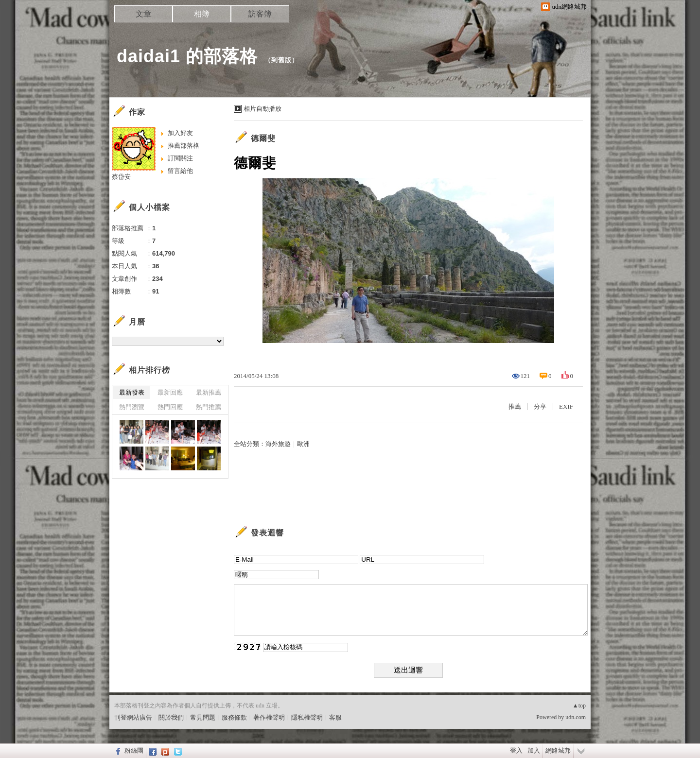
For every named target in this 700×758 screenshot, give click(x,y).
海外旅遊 (278, 444)
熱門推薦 (209, 407)
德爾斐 (263, 138)
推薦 (515, 406)
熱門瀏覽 (132, 407)
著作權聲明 (269, 717)
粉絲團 (134, 750)
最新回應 (170, 392)
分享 (540, 406)
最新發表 (132, 392)
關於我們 (171, 717)
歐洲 (303, 444)
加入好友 (180, 133)
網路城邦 (558, 750)
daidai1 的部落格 (187, 56)
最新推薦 (209, 392)
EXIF (566, 406)
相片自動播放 (262, 109)
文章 (143, 14)
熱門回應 (170, 407)
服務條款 (234, 717)
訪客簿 (260, 14)
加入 (534, 750)
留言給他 (180, 171)
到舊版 (281, 60)
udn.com (576, 717)
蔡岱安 (121, 177)
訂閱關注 (180, 158)
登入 (516, 750)
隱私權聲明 (307, 717)
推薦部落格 (184, 146)
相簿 (202, 14)
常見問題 (203, 717)
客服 (335, 717)
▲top (579, 706)
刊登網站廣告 (133, 717)
